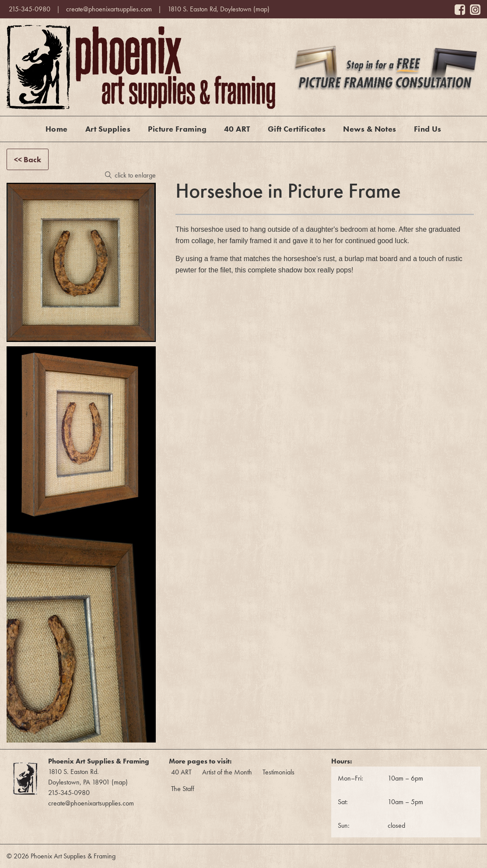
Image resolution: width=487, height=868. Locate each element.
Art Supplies (108, 129)
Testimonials (279, 772)
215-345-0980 (30, 9)
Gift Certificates (297, 129)
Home (57, 129)
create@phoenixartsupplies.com (109, 9)
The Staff (183, 789)
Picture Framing (177, 129)
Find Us (428, 129)
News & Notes (370, 129)
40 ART (237, 129)
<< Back (28, 159)
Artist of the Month (227, 772)
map (261, 9)
